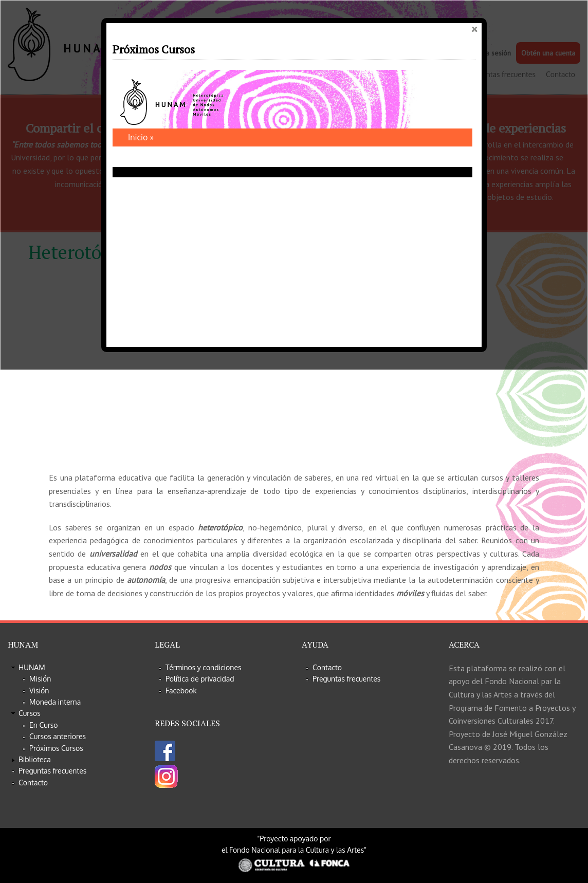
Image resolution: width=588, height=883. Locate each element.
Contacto (33, 783)
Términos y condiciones (204, 667)
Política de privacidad (200, 679)
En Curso (44, 725)
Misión (40, 679)
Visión (39, 691)
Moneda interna (55, 702)
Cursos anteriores (58, 736)
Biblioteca (35, 759)
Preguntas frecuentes (52, 771)
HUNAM (32, 667)
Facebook (181, 691)
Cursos (30, 713)
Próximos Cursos (56, 748)
